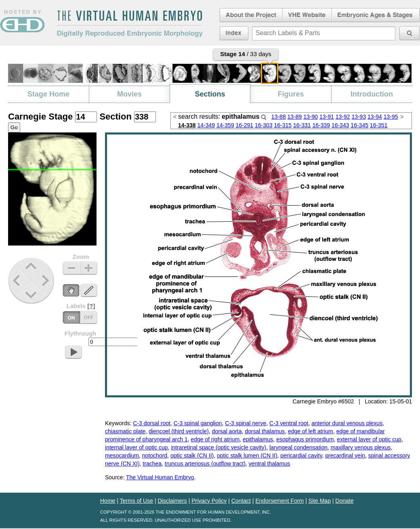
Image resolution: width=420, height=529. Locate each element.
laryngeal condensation (298, 447)
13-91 (327, 117)
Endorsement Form (279, 501)
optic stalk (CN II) (192, 456)
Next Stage (47, 280)
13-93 (359, 117)
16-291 (244, 125)
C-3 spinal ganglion (198, 423)
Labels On (89, 318)
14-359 (225, 125)
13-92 (343, 117)
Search (264, 117)
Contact (241, 501)
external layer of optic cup (369, 439)
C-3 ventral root (289, 423)
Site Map (320, 501)
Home (108, 501)
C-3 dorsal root (152, 423)
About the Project (250, 15)
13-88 (279, 117)
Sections (210, 94)
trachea (152, 464)
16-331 (302, 125)
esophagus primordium (305, 439)
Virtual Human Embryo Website (307, 15)
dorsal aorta (227, 431)
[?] (91, 306)
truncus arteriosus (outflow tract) (205, 464)
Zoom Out (71, 268)
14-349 (206, 125)
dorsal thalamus (265, 431)
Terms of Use (136, 501)
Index (234, 33)
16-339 (321, 125)
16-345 (359, 125)
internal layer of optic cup (136, 447)
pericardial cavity (301, 456)
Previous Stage (17, 280)
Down (32, 295)
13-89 (295, 117)
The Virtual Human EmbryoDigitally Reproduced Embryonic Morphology (130, 24)
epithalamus (258, 439)
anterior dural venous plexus (347, 423)
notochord (155, 456)
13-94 (375, 117)
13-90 (311, 117)
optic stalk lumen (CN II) (247, 456)
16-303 (264, 125)
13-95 (391, 117)
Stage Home (48, 94)
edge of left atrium (311, 431)
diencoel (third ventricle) (179, 431)
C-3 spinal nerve (246, 423)
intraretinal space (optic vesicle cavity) (218, 447)
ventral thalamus (270, 464)
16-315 (283, 125)
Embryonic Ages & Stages (376, 15)
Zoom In (89, 268)
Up (32, 267)
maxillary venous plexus (361, 447)
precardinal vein (345, 456)
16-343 (340, 125)
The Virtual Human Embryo (160, 477)
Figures (291, 94)
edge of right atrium (215, 439)
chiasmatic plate (125, 431)
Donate (344, 501)
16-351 (379, 125)
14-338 (187, 125)
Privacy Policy (209, 501)
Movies (129, 94)
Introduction (372, 94)
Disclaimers (172, 501)
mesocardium (122, 456)
